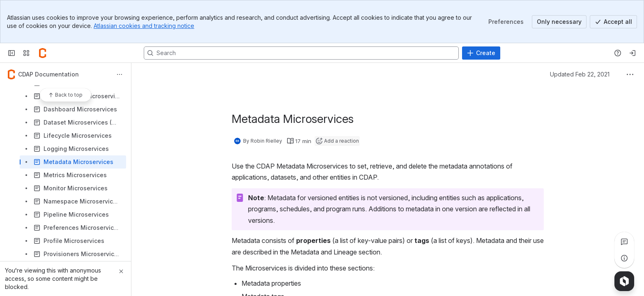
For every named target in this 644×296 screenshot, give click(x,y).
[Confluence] (43, 53)
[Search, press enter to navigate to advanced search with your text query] (301, 53)
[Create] (481, 53)
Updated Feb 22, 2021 (580, 74)
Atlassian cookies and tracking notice (144, 26)
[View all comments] (624, 242)
